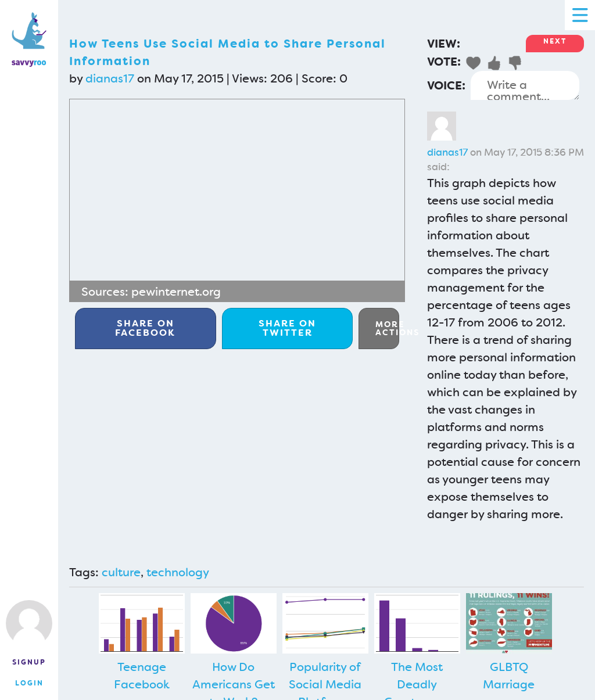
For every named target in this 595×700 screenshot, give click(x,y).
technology (178, 572)
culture (121, 572)
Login (29, 683)
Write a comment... (525, 85)
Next (555, 41)
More (387, 328)
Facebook (145, 328)
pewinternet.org (176, 292)
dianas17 (110, 78)
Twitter (287, 328)
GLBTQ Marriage (509, 676)
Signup (29, 662)
